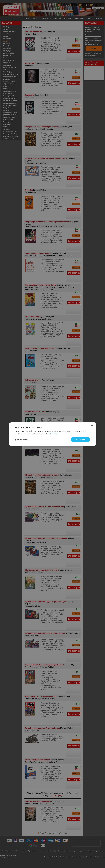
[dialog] (52, 434)
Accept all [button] (80, 440)
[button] (22, 440)
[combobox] (92, 425)
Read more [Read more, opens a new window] (54, 434)
